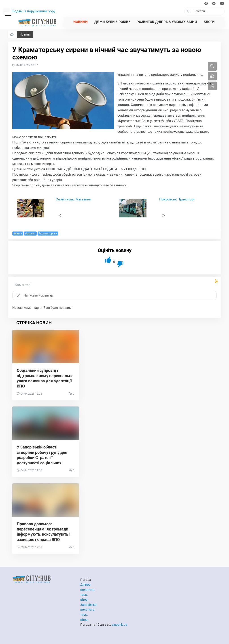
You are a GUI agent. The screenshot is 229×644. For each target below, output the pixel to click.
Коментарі (23, 285)
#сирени (30, 234)
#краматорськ (48, 234)
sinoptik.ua (120, 625)
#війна (18, 234)
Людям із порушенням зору (33, 11)
